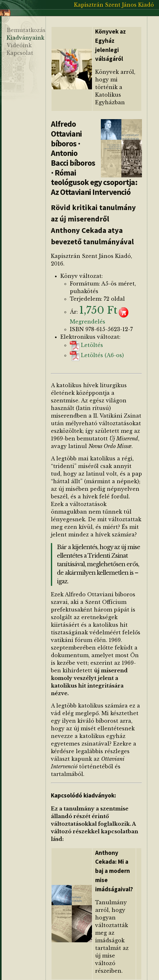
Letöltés (86, 345)
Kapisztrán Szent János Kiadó (114, 5)
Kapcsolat (20, 53)
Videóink (19, 45)
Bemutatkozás (26, 30)
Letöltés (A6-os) (97, 355)
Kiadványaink (25, 38)
